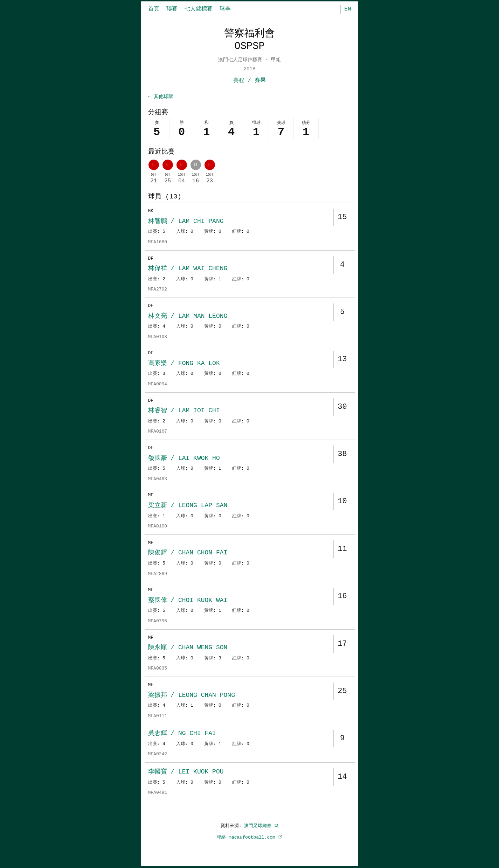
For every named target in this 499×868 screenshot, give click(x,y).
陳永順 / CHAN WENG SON (188, 648)
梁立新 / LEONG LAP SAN (188, 506)
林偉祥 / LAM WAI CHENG (188, 269)
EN (348, 9)
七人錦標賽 (199, 9)
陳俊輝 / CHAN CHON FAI (188, 553)
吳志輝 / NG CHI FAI (182, 734)
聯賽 (172, 9)
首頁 (154, 9)
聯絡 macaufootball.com (249, 838)
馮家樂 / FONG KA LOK (184, 364)
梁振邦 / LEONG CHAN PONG (192, 696)
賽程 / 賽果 (250, 80)
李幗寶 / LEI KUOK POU (186, 772)
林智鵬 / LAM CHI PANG (186, 222)
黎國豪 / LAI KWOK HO (184, 459)
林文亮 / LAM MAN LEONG (188, 317)
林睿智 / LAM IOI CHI (184, 411)
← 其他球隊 (161, 97)
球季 (225, 9)
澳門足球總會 (261, 826)
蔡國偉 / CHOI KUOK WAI (188, 601)
